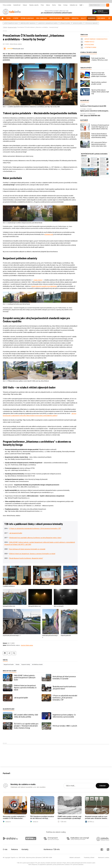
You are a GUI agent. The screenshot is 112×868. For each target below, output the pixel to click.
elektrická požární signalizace (28, 23)
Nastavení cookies (104, 857)
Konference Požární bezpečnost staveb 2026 (93, 106)
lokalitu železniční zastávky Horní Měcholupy (44, 286)
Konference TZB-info (52, 849)
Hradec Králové (38, 280)
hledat (14, 653)
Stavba (17, 664)
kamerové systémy (78, 23)
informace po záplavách (91, 23)
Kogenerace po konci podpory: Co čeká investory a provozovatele (64, 716)
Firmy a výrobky (7, 5)
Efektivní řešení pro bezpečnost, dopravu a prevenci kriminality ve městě (32, 554)
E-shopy (65, 5)
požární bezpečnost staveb (11, 23)
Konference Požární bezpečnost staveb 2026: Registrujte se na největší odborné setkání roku (100, 127)
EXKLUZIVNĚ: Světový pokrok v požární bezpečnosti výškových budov (25, 678)
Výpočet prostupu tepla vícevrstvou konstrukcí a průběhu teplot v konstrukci (99, 75)
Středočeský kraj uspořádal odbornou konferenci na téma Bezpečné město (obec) (35, 538)
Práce (42, 5)
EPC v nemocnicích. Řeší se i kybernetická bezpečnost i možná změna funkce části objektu (99, 144)
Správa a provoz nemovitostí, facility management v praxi (95, 111)
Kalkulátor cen (74, 5)
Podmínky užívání (89, 857)
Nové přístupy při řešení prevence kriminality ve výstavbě (27, 549)
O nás (5, 849)
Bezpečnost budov (12, 27)
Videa (60, 5)
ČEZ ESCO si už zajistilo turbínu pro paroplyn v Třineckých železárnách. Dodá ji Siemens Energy (26, 726)
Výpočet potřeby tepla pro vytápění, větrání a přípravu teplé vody (100, 92)
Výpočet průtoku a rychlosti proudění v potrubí (99, 83)
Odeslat (102, 786)
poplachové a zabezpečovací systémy (48, 23)
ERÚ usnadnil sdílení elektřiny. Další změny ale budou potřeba (26, 716)
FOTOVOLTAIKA (89, 45)
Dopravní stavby (26, 664)
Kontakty (25, 849)
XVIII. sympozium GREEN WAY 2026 (90, 116)
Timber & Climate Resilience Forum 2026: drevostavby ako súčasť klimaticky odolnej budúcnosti (99, 136)
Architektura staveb (37, 664)
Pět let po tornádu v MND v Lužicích (65, 726)
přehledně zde (49, 234)
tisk (5, 653)
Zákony (48, 5)
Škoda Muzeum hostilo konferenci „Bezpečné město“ (26, 558)
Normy (54, 5)
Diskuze (25, 5)
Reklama (15, 849)
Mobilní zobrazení (75, 857)
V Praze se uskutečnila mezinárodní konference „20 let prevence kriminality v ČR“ (35, 529)
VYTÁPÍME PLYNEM (90, 47)
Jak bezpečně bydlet (16, 533)
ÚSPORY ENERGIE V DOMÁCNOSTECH (96, 39)
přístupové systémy (65, 23)
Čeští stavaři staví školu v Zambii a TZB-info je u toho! (100, 59)
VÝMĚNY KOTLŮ (89, 42)
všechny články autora (27, 645)
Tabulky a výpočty (34, 5)
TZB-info (5, 27)
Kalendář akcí (17, 5)
